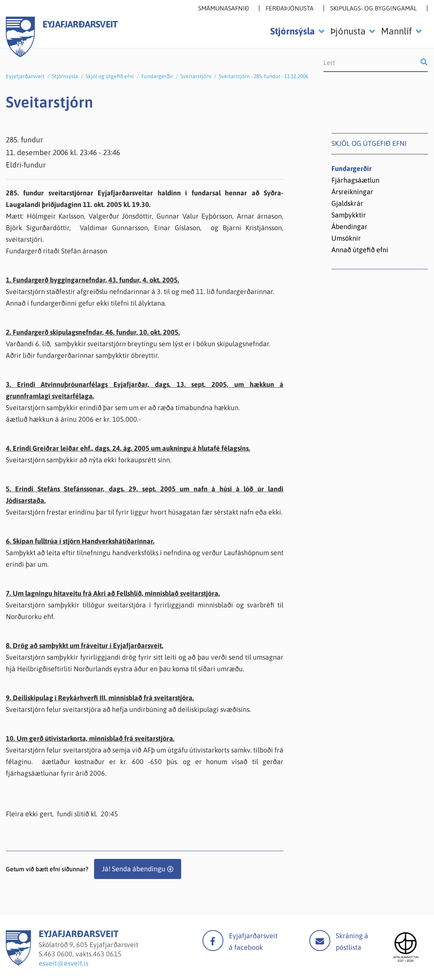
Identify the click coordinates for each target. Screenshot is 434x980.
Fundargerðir (157, 76)
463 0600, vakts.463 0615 (83, 954)
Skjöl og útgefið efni (110, 76)
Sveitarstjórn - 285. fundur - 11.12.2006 (263, 76)
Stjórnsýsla (65, 76)
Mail (320, 941)
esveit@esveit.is (63, 963)
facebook (213, 941)
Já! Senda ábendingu (134, 869)
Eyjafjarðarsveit (25, 76)
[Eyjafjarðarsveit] (18, 963)
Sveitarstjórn (196, 76)
